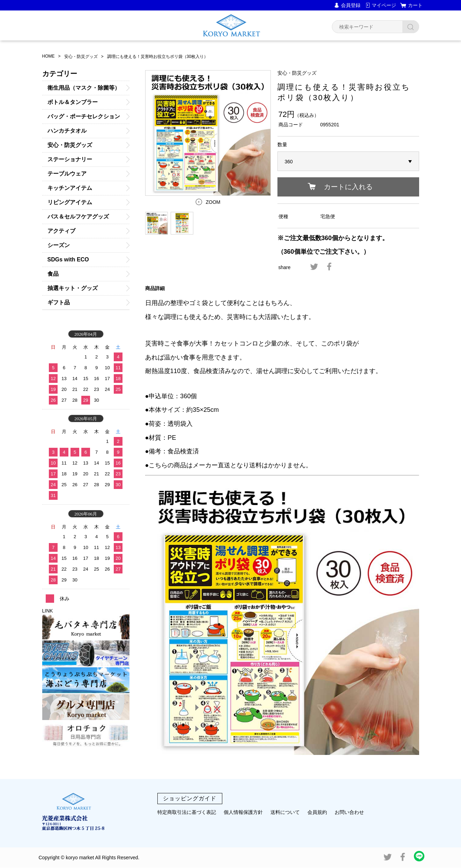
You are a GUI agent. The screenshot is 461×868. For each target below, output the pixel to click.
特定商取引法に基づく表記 (187, 812)
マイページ (384, 5)
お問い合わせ (349, 812)
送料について (285, 812)
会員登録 (351, 5)
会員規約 (317, 812)
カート (415, 5)
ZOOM (213, 202)
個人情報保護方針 (243, 812)
